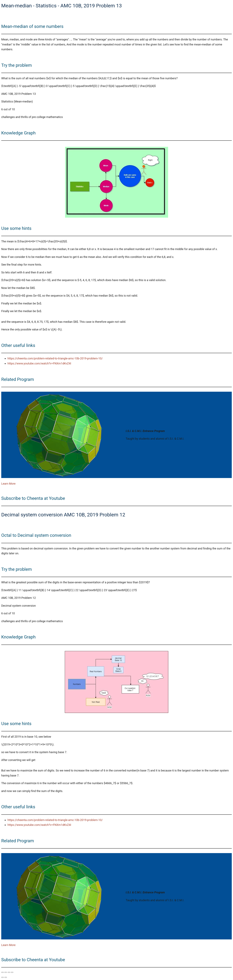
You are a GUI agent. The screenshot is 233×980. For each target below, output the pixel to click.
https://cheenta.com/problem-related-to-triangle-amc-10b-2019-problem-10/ (55, 358)
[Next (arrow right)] (6, 977)
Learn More (8, 484)
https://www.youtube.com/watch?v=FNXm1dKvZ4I (39, 363)
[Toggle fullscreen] (6, 972)
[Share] (9, 972)
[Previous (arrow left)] (3, 977)
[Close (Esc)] (12, 972)
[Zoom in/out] (3, 972)
